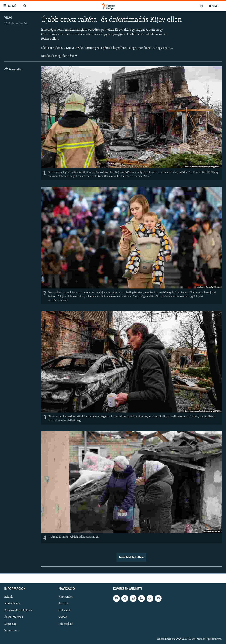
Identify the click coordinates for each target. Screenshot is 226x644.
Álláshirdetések (14, 617)
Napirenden (66, 597)
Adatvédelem (12, 604)
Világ (8, 18)
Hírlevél (214, 6)
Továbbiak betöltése (131, 557)
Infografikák (66, 624)
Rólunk (8, 597)
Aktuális (64, 604)
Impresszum (12, 631)
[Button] (13, 70)
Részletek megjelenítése (59, 56)
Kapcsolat (10, 624)
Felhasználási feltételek (18, 610)
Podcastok (65, 610)
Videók (63, 617)
